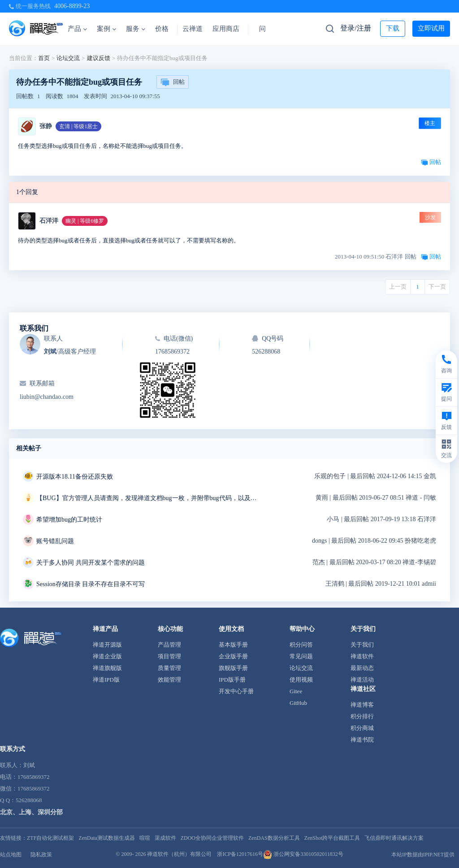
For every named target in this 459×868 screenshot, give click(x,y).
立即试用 (431, 28)
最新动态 (362, 668)
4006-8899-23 (72, 6)
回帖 (173, 82)
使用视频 (301, 680)
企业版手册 (233, 656)
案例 (106, 29)
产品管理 (169, 645)
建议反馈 (99, 58)
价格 (162, 29)
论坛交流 (68, 58)
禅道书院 (362, 740)
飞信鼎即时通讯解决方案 (394, 838)
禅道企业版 (107, 656)
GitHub (298, 703)
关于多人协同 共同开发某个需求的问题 (91, 563)
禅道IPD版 (106, 680)
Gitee (296, 691)
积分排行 (362, 716)
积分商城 (362, 728)
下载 (393, 28)
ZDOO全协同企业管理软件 (212, 838)
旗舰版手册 (233, 668)
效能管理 (169, 680)
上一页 (398, 287)
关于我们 (362, 645)
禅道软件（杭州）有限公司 (179, 854)
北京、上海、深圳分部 (31, 812)
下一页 (437, 287)
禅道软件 (362, 656)
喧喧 (145, 838)
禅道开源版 (107, 645)
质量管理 (169, 668)
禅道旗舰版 (107, 668)
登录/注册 (355, 28)
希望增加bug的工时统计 (69, 520)
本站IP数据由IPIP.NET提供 (423, 855)
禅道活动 (362, 680)
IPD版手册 (232, 680)
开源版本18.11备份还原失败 (75, 477)
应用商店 (226, 29)
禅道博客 (362, 705)
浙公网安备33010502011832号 (303, 854)
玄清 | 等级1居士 (78, 126)
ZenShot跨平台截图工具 (332, 838)
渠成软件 (165, 838)
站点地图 (11, 855)
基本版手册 (233, 645)
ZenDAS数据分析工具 (274, 838)
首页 (44, 58)
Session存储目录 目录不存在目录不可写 (91, 584)
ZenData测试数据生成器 (106, 838)
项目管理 (169, 656)
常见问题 (301, 656)
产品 (77, 29)
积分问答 (301, 645)
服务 (136, 29)
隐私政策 (41, 855)
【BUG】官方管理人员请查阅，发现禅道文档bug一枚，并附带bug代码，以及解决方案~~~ (148, 498)
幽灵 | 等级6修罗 (85, 221)
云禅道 (193, 29)
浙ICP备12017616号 (240, 854)
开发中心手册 (236, 691)
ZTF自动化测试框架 (50, 838)
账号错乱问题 (55, 541)
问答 (266, 29)
